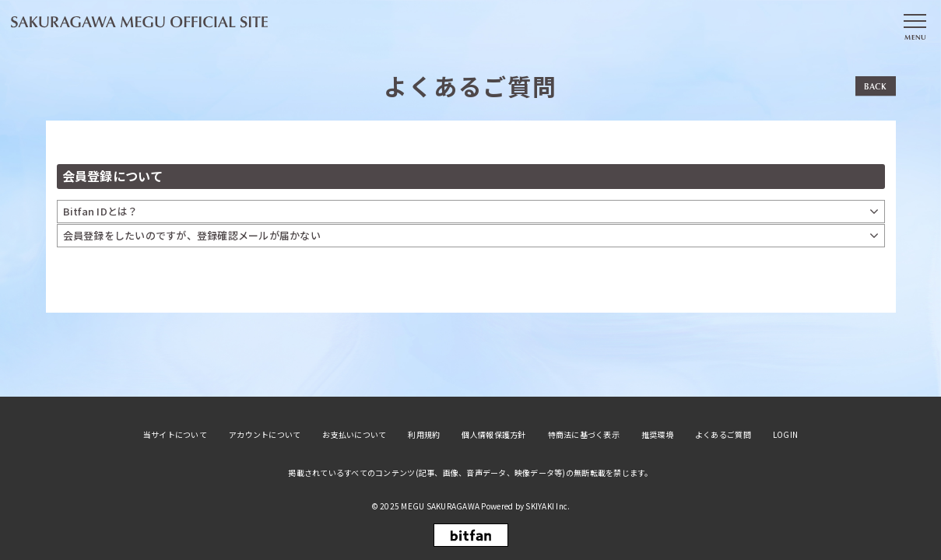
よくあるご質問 (723, 435)
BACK (876, 86)
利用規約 (424, 435)
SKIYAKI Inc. (548, 506)
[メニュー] (915, 26)
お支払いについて (354, 435)
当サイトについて (175, 435)
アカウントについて (265, 435)
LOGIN (785, 435)
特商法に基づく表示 (584, 435)
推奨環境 (657, 435)
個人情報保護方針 (493, 435)
